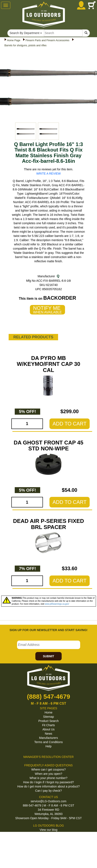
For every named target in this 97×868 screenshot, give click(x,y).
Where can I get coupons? (48, 770)
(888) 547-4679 (48, 696)
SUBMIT (49, 656)
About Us (49, 729)
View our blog (48, 830)
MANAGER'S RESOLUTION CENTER (48, 757)
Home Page (14, 40)
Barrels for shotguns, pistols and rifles (25, 45)
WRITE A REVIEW (49, 174)
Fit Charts (48, 725)
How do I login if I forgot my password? (48, 782)
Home (48, 712)
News (48, 734)
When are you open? (49, 774)
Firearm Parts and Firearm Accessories (47, 40)
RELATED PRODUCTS (33, 337)
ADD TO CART (70, 424)
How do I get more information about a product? (48, 786)
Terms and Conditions (48, 742)
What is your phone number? (49, 778)
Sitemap (48, 717)
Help (48, 746)
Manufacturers (48, 738)
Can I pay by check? (48, 791)
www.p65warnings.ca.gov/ (57, 604)
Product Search (48, 721)
